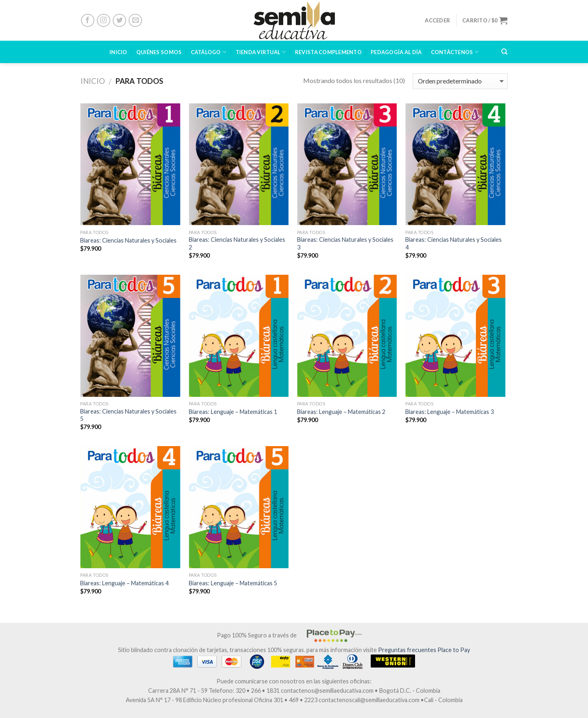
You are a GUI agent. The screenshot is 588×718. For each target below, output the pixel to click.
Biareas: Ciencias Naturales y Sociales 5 (128, 415)
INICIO (118, 52)
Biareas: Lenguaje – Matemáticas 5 (233, 583)
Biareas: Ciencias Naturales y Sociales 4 (454, 243)
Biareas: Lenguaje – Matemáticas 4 (124, 583)
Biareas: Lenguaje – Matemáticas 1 (233, 412)
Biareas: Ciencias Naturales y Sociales (128, 240)
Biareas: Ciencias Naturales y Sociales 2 (237, 243)
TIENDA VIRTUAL (261, 52)
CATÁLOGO (209, 52)
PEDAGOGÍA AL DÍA (396, 52)
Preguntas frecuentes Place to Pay (424, 650)
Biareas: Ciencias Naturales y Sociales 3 (345, 243)
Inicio (93, 81)
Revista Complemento (328, 52)
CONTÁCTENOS (455, 52)
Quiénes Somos (159, 52)
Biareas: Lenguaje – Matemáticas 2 (341, 412)
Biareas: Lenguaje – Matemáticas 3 (449, 412)
